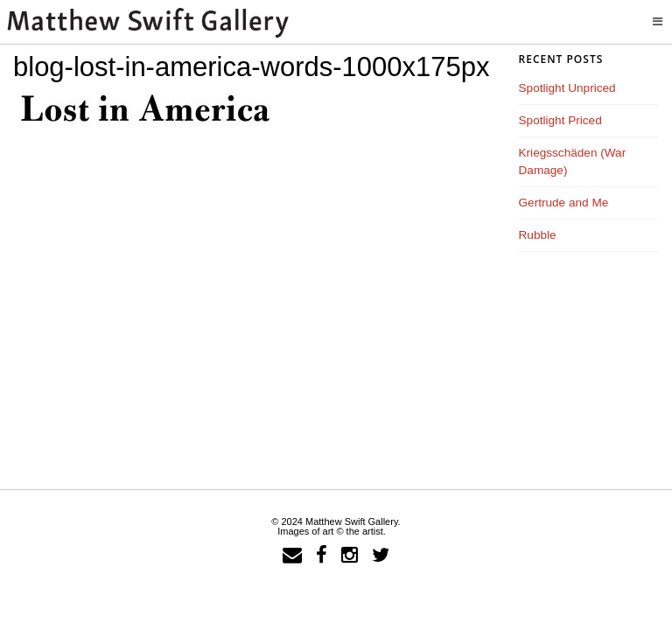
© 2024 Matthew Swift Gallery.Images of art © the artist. (336, 526)
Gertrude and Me (564, 203)
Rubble (538, 235)
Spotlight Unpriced (567, 88)
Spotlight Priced (560, 120)
